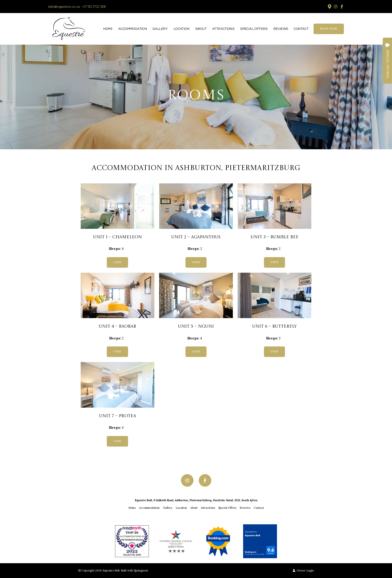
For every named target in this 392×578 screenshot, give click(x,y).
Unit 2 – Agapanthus (196, 237)
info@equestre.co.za (64, 7)
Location (182, 29)
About (201, 29)
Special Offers (254, 29)
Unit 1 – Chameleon (117, 237)
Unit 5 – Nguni (196, 327)
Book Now (329, 29)
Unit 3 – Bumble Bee (275, 237)
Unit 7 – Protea (118, 416)
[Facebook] (342, 7)
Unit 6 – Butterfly (274, 327)
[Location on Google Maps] (329, 6)
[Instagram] (336, 7)
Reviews (281, 29)
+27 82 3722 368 (94, 7)
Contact (301, 29)
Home (108, 29)
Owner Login (303, 570)
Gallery (160, 29)
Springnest (141, 570)
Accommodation (133, 29)
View (117, 262)
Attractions (223, 29)
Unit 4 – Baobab (117, 327)
